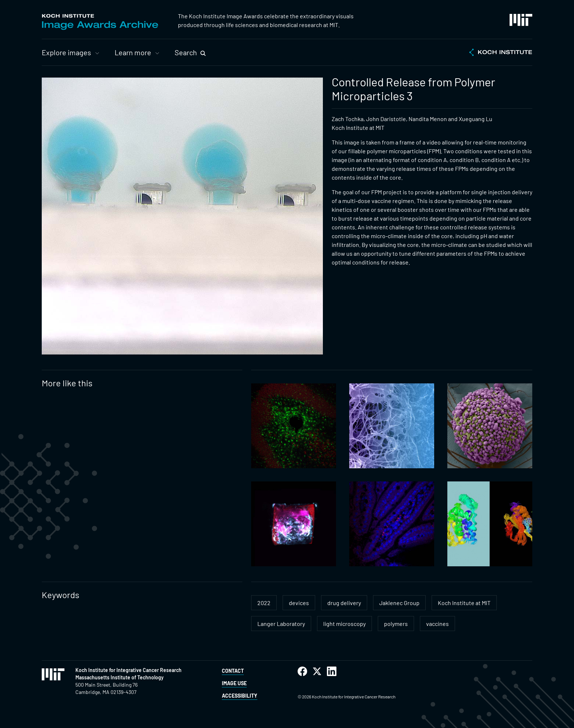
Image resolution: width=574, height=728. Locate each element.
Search (186, 52)
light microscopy (344, 624)
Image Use (234, 683)
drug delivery (344, 603)
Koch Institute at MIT (464, 603)
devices (299, 603)
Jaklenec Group (399, 603)
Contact (233, 671)
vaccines (437, 624)
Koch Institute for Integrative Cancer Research (128, 670)
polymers (396, 624)
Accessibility (240, 696)
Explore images (66, 52)
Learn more (133, 52)
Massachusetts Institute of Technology (120, 677)
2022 (264, 603)
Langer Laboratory (281, 624)
